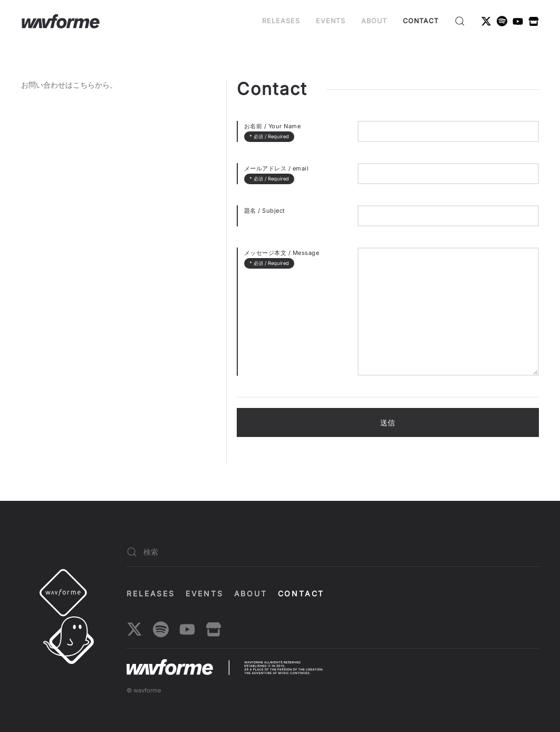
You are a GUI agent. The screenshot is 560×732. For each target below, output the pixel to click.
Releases (281, 21)
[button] (460, 21)
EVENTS (331, 21)
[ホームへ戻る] (61, 21)
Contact (421, 21)
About (374, 21)
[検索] (333, 552)
